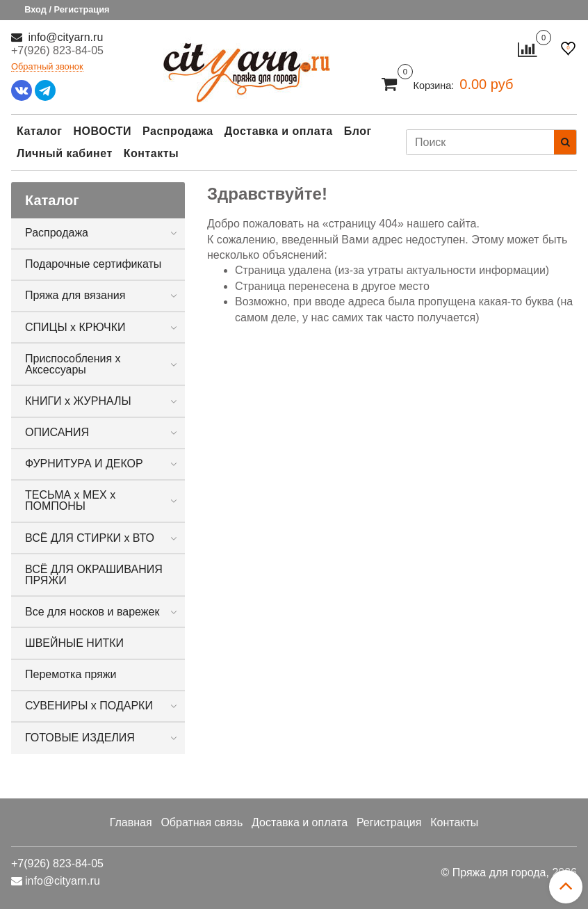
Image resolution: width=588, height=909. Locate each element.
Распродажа (178, 131)
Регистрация (389, 822)
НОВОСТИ (102, 131)
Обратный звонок (47, 67)
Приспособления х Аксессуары (73, 364)
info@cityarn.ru (64, 37)
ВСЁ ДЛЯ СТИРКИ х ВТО (90, 538)
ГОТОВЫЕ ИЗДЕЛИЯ (80, 738)
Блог (358, 131)
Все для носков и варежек (92, 612)
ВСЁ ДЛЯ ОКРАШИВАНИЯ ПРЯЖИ (94, 575)
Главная (131, 822)
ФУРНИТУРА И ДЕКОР (84, 464)
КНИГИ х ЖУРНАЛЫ (78, 401)
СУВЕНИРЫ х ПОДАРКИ (89, 706)
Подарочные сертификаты (93, 264)
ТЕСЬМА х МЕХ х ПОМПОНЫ (70, 500)
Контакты (151, 153)
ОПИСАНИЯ (57, 432)
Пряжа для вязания (75, 295)
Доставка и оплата (279, 131)
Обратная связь (202, 822)
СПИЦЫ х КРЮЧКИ (75, 327)
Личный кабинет (65, 153)
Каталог (39, 131)
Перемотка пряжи (71, 674)
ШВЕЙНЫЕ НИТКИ (74, 643)
